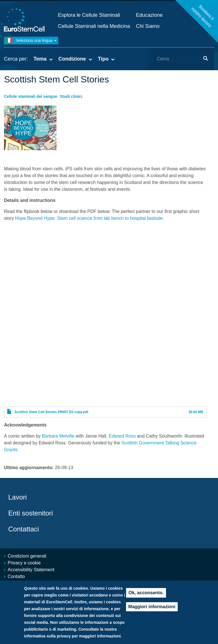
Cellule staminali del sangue (31, 96)
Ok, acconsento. (146, 598)
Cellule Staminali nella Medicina (94, 26)
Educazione (149, 15)
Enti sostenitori (31, 513)
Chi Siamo (148, 26)
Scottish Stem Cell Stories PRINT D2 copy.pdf (51, 412)
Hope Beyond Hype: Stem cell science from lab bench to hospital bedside (89, 218)
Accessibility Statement (31, 570)
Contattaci (24, 529)
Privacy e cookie (24, 563)
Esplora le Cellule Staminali (89, 15)
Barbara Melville (58, 436)
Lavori (17, 497)
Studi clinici (71, 96)
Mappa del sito (22, 583)
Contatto (16, 576)
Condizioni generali (27, 556)
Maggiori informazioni (152, 612)
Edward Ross (122, 436)
